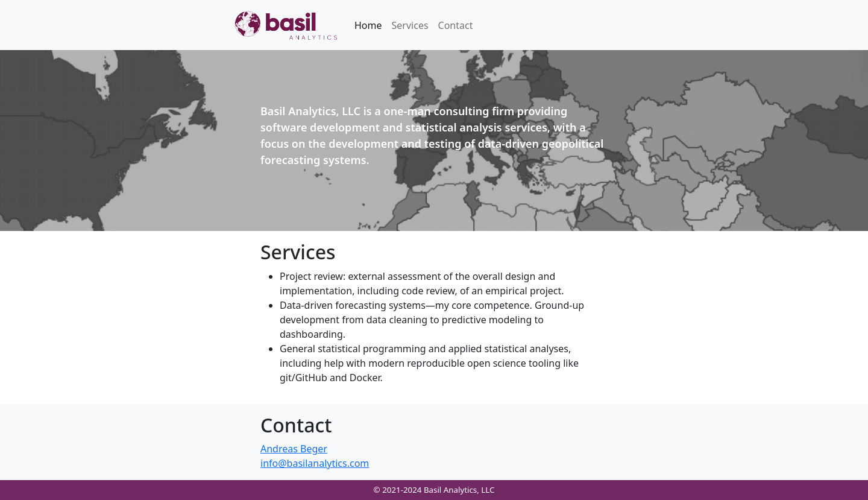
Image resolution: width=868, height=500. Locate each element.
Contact (456, 25)
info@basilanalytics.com (315, 463)
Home (368, 25)
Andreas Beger (294, 449)
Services (410, 25)
